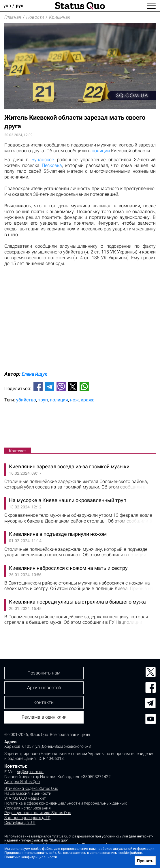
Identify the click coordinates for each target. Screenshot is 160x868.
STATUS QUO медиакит (25, 798)
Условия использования (28, 808)
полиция (59, 400)
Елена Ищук (34, 374)
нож (74, 400)
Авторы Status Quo (22, 781)
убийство (26, 400)
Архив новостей (44, 688)
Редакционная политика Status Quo (38, 813)
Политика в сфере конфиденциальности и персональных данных (66, 803)
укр (7, 6)
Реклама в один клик (44, 717)
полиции (101, 151)
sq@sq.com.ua (30, 772)
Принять (145, 861)
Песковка (52, 165)
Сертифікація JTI (20, 822)
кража (88, 400)
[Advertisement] (80, 426)
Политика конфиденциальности (31, 857)
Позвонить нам (44, 673)
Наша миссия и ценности (28, 793)
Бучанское (43, 160)
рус (19, 6)
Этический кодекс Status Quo (31, 788)
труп (43, 400)
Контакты (15, 766)
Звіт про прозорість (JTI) (27, 818)
